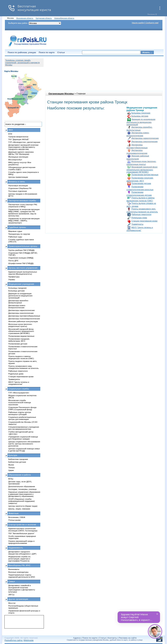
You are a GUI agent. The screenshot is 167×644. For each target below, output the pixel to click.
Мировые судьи (15, 231)
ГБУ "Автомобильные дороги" (21, 533)
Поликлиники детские (141, 183)
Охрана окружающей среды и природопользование (21, 542)
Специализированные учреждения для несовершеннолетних (24, 428)
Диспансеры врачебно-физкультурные (19, 302)
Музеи (11, 465)
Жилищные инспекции (18, 157)
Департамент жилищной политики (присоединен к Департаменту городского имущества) (23, 147)
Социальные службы (19, 389)
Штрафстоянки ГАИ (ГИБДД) (21, 263)
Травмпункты (137, 224)
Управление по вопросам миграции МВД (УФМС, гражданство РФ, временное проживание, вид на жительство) (24, 212)
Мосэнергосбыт (15, 160)
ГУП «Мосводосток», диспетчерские (24, 142)
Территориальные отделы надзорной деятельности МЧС (22, 576)
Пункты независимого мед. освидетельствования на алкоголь (23, 367)
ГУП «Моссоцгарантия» (19, 393)
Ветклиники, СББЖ (17, 517)
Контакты (112, 638)
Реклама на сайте (128, 638)
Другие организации (18, 599)
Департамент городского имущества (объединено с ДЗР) (22, 553)
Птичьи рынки (14, 520)
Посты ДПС (13, 261)
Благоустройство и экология (22, 525)
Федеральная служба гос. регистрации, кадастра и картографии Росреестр (20, 559)
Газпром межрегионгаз (18, 137)
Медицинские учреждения (21, 284)
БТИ (10, 134)
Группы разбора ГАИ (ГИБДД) (21, 250)
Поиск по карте (47, 52)
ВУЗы (11, 479)
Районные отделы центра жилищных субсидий (20, 413)
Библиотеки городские (18, 459)
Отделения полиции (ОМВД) (21, 258)
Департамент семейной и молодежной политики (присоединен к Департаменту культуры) (22, 589)
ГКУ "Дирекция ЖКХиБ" (19, 139)
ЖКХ (11, 130)
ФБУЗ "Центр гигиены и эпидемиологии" (19, 383)
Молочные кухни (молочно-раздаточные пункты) (20, 325)
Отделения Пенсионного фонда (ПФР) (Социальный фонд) (22, 408)
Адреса (77, 638)
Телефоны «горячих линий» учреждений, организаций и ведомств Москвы (22, 63)
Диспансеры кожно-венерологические (17, 306)
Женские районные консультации (23, 321)
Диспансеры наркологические (145, 138)
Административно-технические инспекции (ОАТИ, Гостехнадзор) (23, 530)
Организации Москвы (61, 94)
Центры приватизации (18, 177)
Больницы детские (140, 116)
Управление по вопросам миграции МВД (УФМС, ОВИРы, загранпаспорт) (24, 221)
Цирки (11, 470)
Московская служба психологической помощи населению (20, 402)
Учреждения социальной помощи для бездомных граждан (23, 438)
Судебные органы (17, 227)
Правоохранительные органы (23, 246)
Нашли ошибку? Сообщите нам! (145, 23)
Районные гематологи (141, 214)
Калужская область (44, 18)
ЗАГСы (11, 595)
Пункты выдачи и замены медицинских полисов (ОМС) (21, 357)
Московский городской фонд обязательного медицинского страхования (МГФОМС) (142, 170)
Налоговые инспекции (18, 186)
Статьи (61, 52)
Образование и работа (19, 475)
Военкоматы (14, 569)
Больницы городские (141, 113)
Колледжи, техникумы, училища (22, 489)
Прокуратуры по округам (19, 234)
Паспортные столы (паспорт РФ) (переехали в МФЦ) (23, 205)
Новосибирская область (64, 18)
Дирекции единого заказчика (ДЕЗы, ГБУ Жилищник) (21, 153)
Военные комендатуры (18, 572)
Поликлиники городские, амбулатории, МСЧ (19, 340)
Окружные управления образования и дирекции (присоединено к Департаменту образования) (24, 494)
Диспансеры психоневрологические (24, 319)
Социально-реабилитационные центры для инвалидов (22, 418)
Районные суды (15, 237)
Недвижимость (16, 548)
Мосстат (12, 603)
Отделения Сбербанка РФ (20, 188)
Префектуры (14, 277)
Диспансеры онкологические (145, 142)
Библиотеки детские (17, 462)
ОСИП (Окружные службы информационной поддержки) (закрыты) (22, 501)
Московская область (25, 18)
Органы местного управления (23, 268)
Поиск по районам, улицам (22, 52)
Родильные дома (139, 218)
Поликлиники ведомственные (145, 175)
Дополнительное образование (22, 486)
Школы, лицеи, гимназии (19, 509)
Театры (11, 467)
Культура (13, 455)
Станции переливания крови (144, 221)
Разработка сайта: (14, 640)
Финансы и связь (17, 182)
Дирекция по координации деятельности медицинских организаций (141, 122)
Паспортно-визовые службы (22, 201)
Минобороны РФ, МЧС (19, 565)
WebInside (29, 640)
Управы (12, 279)
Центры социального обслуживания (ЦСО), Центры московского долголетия (24, 444)
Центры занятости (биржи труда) (23, 506)
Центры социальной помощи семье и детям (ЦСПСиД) (24, 450)
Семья (11, 581)
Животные (13, 513)
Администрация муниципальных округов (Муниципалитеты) (23, 273)
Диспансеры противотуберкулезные (24, 316)
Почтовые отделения (18, 191)
